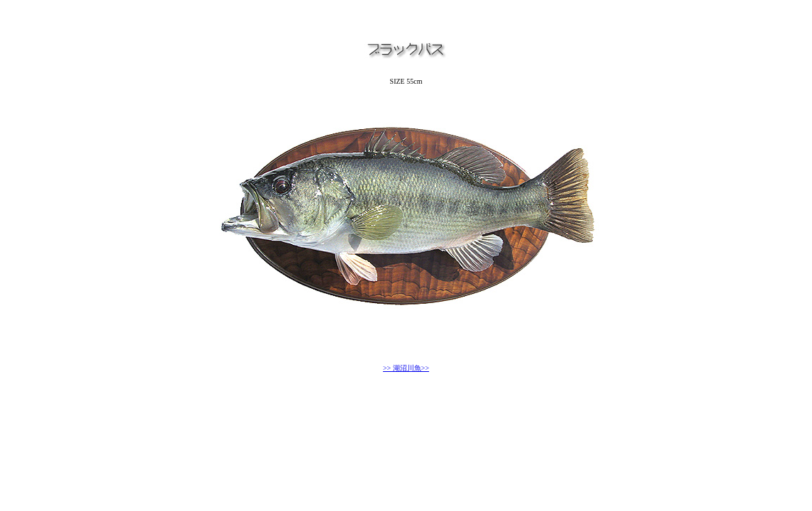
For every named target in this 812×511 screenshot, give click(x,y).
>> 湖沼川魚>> (406, 368)
